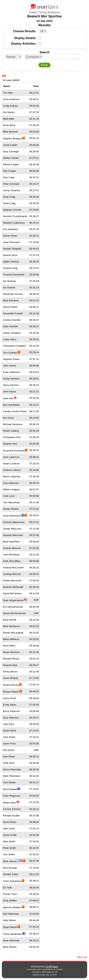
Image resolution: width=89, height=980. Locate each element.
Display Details (25, 38)
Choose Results (24, 31)
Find (44, 65)
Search (44, 52)
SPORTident (52, 967)
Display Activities (23, 44)
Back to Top (82, 957)
